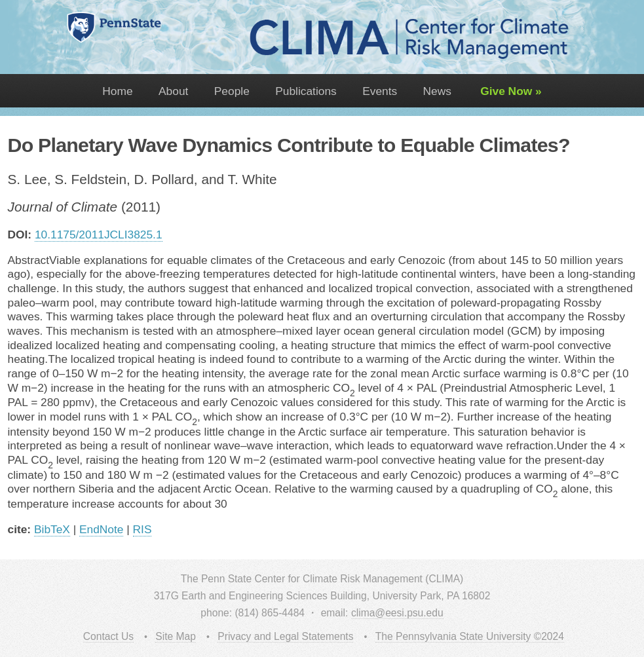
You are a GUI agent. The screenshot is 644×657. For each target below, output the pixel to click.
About (173, 91)
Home (117, 91)
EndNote (101, 529)
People (232, 91)
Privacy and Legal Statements (285, 636)
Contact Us (108, 636)
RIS (142, 529)
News (437, 91)
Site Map (176, 636)
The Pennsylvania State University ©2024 (470, 636)
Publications (306, 91)
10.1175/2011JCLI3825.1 (99, 235)
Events (380, 91)
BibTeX (52, 529)
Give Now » (509, 91)
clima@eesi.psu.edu (397, 613)
